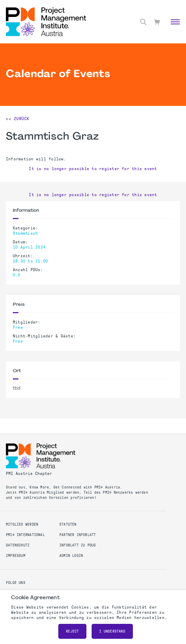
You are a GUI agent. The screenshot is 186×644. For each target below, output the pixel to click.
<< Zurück (18, 119)
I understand (112, 631)
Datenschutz (18, 545)
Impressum (16, 556)
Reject (72, 631)
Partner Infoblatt (78, 535)
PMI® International (25, 535)
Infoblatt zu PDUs (78, 545)
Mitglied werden (22, 524)
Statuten (68, 524)
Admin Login (71, 556)
